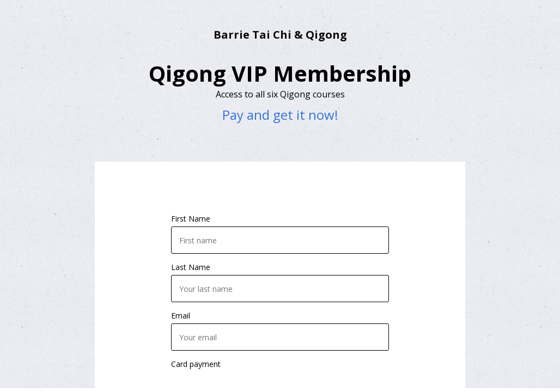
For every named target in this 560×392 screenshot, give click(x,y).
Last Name (191, 267)
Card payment (196, 364)
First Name (191, 219)
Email (181, 316)
